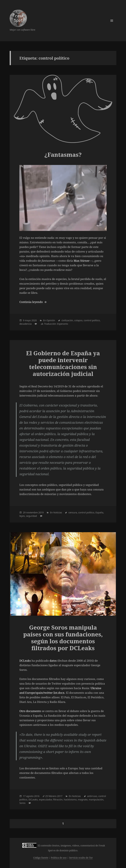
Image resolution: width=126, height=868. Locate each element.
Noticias (58, 512)
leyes (22, 516)
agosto (30, 796)
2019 (41, 512)
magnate (83, 800)
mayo (28, 320)
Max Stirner (82, 261)
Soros (22, 803)
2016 (37, 796)
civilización (67, 320)
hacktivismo (70, 800)
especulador (45, 800)
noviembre (32, 512)
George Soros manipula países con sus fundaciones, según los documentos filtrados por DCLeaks (63, 638)
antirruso (92, 796)
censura (73, 512)
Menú (112, 21)
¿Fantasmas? (63, 155)
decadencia (25, 324)
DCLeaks (25, 661)
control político (92, 320)
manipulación (96, 800)
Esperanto (63, 324)
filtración (58, 800)
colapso (78, 320)
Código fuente (41, 858)
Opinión (51, 320)
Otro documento (30, 711)
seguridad (31, 516)
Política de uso (59, 858)
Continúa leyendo (33, 302)
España (99, 512)
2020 (34, 320)
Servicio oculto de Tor (81, 858)
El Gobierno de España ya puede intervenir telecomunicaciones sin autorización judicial (63, 363)
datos (53, 661)
